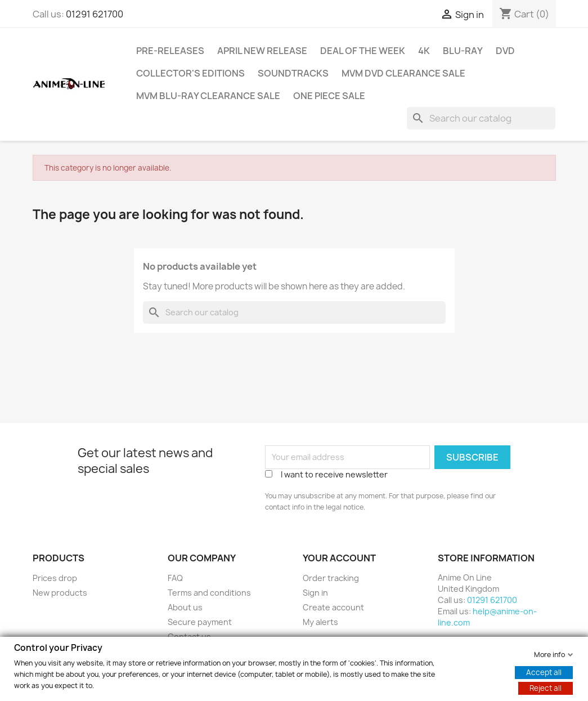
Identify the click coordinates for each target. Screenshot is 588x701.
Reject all (546, 687)
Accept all (544, 672)
